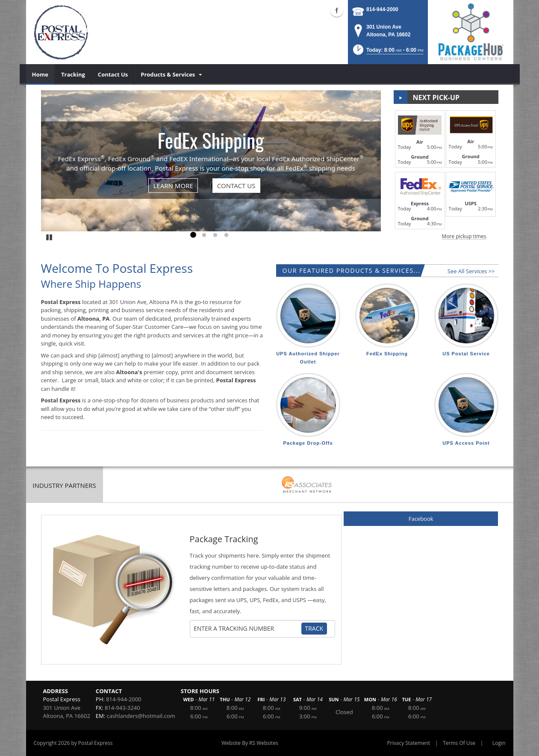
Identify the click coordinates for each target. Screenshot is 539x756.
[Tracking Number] (247, 629)
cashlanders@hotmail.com (141, 716)
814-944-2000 (382, 9)
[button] (387, 52)
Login (499, 743)
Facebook (421, 519)
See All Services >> (471, 271)
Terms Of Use (459, 743)
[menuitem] (40, 74)
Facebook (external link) (337, 10)
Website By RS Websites (250, 743)
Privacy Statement (409, 743)
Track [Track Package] (314, 628)
